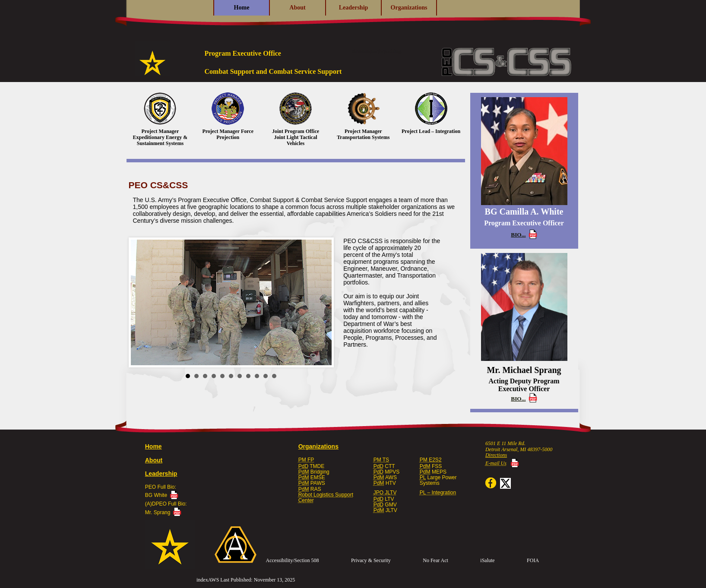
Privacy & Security (371, 560)
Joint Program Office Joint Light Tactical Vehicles (296, 119)
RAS (310, 489)
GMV (385, 505)
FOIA (533, 560)
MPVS (387, 472)
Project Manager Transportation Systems (363, 116)
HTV (385, 483)
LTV (384, 499)
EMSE (312, 477)
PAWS (312, 483)
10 (266, 376)
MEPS (433, 472)
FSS (431, 466)
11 (274, 376)
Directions (496, 455)
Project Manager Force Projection (228, 116)
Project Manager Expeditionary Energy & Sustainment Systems (160, 119)
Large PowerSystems (438, 480)
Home (242, 8)
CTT (384, 466)
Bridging (314, 472)
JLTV (385, 510)
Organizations (409, 8)
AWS (385, 477)
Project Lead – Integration (431, 113)
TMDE (311, 466)
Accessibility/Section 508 (293, 560)
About (297, 8)
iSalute (487, 560)
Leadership (354, 8)
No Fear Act (435, 560)
